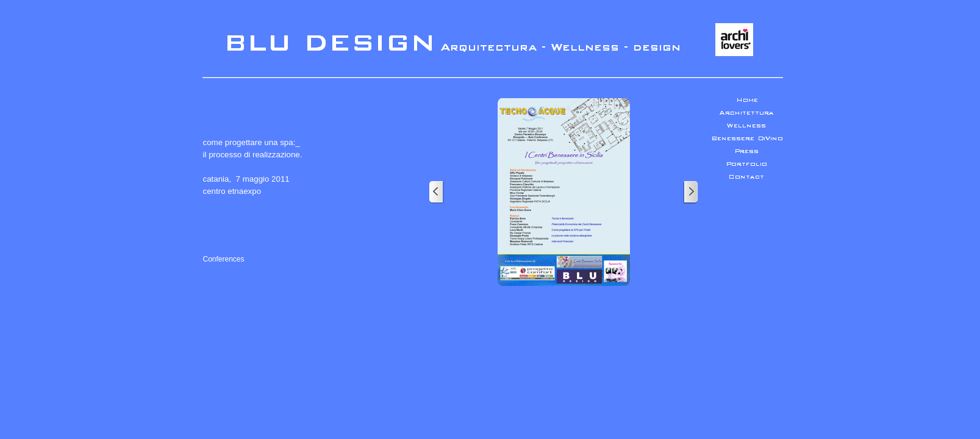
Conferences (224, 259)
